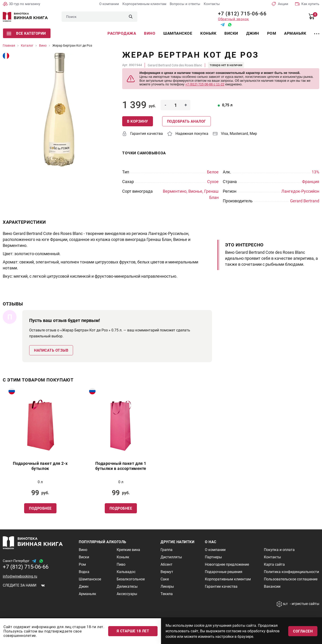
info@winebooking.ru (20, 576)
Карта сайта (274, 564)
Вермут (167, 572)
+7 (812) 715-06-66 (241, 14)
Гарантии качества (221, 586)
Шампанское (178, 33)
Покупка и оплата (279, 550)
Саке (165, 579)
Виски (231, 33)
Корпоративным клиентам (144, 4)
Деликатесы (127, 586)
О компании (109, 4)
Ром (272, 33)
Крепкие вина (128, 550)
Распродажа (122, 33)
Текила (167, 594)
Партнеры (213, 557)
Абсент (167, 564)
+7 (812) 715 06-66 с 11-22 (205, 84)
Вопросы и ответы (185, 4)
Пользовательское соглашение (291, 579)
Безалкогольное (131, 579)
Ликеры (167, 586)
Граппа (167, 550)
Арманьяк (295, 33)
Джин (253, 33)
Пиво (121, 564)
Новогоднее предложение (227, 564)
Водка (84, 572)
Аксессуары (127, 594)
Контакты (212, 4)
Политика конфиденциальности (291, 572)
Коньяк (208, 33)
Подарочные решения (224, 572)
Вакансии (272, 586)
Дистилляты (171, 557)
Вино (150, 33)
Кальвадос (126, 572)
